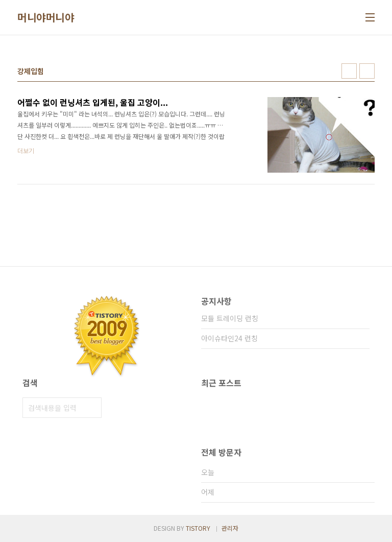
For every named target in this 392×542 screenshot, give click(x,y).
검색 (91, 408)
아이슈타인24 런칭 (229, 338)
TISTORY (198, 528)
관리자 (230, 528)
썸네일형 (349, 71)
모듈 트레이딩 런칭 (230, 318)
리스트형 (367, 71)
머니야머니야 (46, 17)
